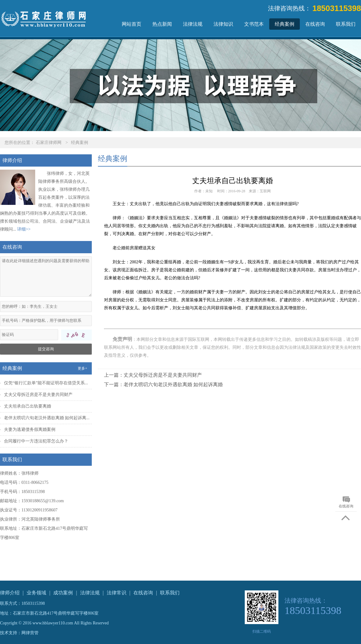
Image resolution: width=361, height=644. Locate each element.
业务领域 (36, 593)
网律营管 (30, 633)
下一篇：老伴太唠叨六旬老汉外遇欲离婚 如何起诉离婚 (163, 384)
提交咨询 (46, 349)
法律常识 (117, 593)
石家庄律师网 (49, 143)
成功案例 (63, 593)
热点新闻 (162, 24)
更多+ (82, 368)
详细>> (24, 229)
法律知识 (223, 24)
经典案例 (285, 24)
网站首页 (132, 24)
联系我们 (346, 24)
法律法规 (193, 24)
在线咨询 (315, 24)
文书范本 (254, 24)
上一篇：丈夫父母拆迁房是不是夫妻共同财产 (153, 375)
